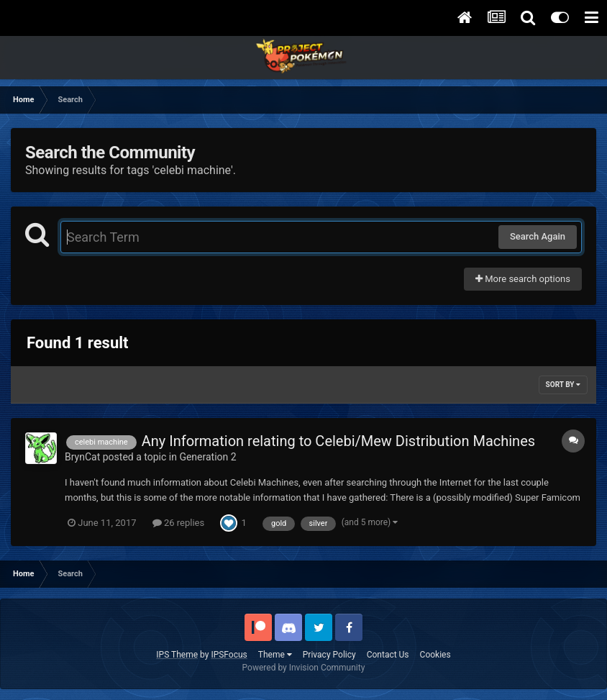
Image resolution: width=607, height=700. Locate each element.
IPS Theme (177, 655)
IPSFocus (229, 655)
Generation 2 (207, 457)
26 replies (178, 523)
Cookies (435, 655)
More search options (523, 279)
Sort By (563, 385)
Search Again (538, 236)
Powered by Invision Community (304, 668)
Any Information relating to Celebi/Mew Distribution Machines (338, 441)
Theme (275, 655)
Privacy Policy (329, 655)
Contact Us (388, 655)
